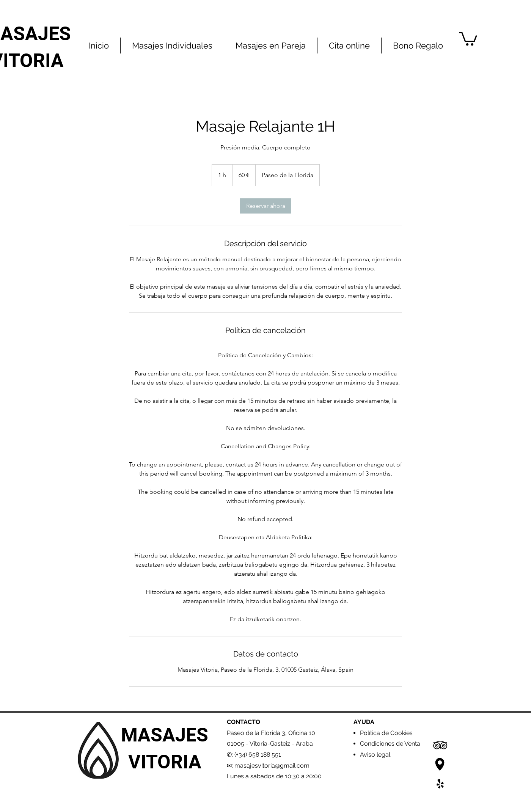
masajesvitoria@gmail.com (272, 766)
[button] (468, 38)
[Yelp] (440, 784)
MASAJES (165, 735)
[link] (266, 206)
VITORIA (165, 762)
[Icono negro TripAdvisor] (440, 745)
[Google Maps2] (440, 764)
